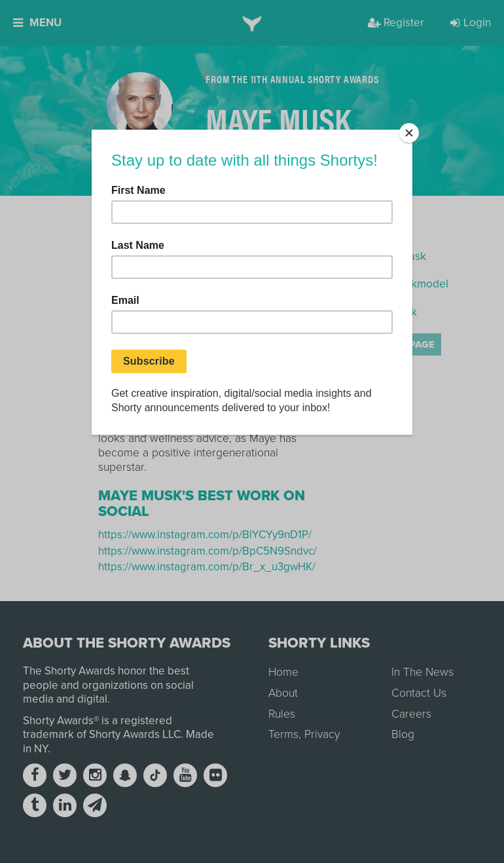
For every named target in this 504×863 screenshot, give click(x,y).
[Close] (409, 133)
